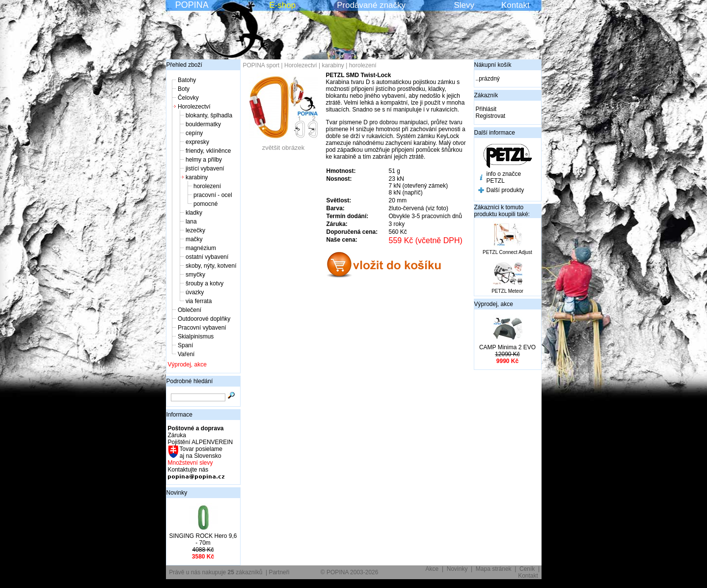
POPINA (192, 5)
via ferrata (199, 301)
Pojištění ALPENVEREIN (201, 442)
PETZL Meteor (507, 291)
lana (191, 222)
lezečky (195, 230)
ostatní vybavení (207, 257)
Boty (184, 89)
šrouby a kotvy (204, 283)
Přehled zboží (184, 65)
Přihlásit (486, 109)
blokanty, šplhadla (209, 115)
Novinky (177, 493)
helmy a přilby (204, 160)
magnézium (201, 248)
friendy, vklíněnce (208, 151)
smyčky (195, 275)
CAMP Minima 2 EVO (507, 347)
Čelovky (188, 98)
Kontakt (516, 5)
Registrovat (491, 116)
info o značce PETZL (504, 177)
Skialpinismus (196, 336)
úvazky (195, 292)
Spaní (185, 345)
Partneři (279, 572)
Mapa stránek (494, 569)
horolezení (207, 186)
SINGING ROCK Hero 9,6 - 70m (203, 539)
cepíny (194, 133)
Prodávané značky (371, 5)
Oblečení (190, 310)
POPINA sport (261, 65)
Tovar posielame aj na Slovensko (201, 452)
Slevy (464, 5)
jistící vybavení (205, 168)
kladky (194, 213)
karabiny (197, 177)
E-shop (282, 5)
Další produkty (505, 190)
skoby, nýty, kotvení (211, 266)
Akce (432, 569)
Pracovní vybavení (202, 328)
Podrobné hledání (190, 381)
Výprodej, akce (187, 364)
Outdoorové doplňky (204, 319)
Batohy (187, 80)
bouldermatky (203, 124)
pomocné (205, 204)
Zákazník (486, 95)
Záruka (177, 435)
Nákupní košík (493, 65)
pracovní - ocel (213, 195)
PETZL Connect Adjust (507, 252)
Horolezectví (194, 107)
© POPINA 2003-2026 (350, 572)
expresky (197, 142)
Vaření (186, 354)
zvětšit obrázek (283, 145)
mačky (194, 239)
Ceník (527, 569)
